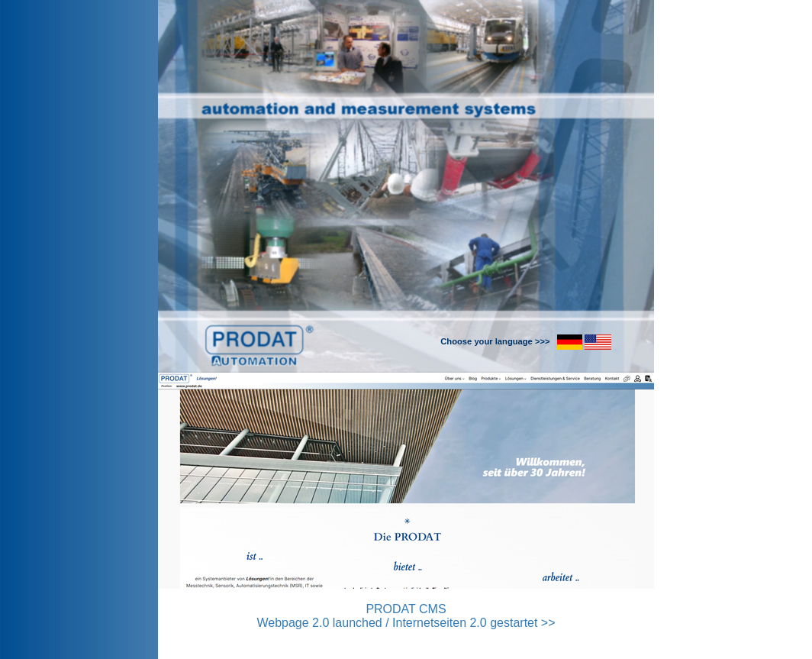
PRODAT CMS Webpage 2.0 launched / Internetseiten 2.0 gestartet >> (406, 616)
